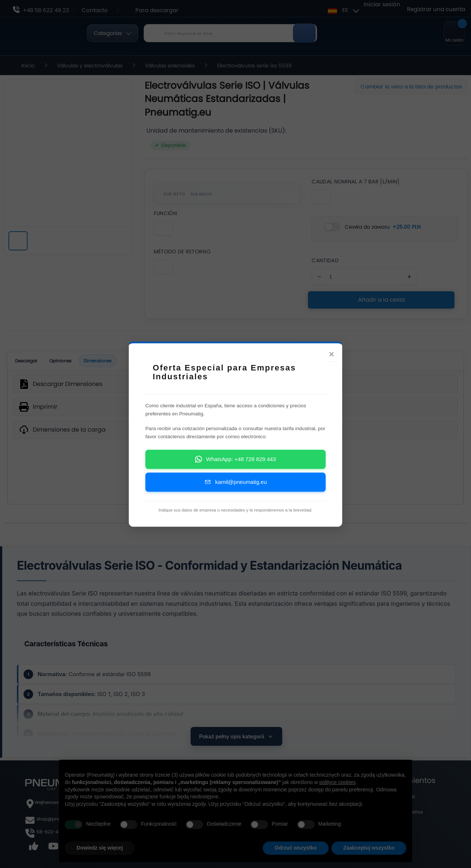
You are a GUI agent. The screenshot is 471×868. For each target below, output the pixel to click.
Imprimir (45, 411)
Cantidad (325, 260)
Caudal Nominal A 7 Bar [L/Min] (355, 182)
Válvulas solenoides (171, 66)
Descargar (29, 363)
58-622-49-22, (53, 832)
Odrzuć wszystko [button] (295, 848)
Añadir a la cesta (381, 299)
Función (165, 213)
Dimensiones (111, 364)
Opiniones (69, 363)
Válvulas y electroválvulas (91, 66)
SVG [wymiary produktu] (235, 475)
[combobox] (230, 33)
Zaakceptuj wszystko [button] (369, 848)
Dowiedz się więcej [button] (100, 848)
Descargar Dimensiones (68, 388)
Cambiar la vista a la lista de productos (411, 87)
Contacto (95, 10)
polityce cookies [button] (338, 782)
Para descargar (157, 10)
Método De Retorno (182, 252)
